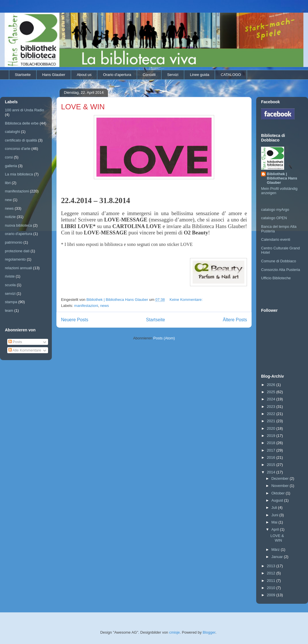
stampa (11, 302)
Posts (15, 342)
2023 (272, 407)
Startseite (23, 75)
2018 (272, 443)
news (104, 306)
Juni (275, 515)
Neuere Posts (75, 320)
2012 (272, 573)
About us (84, 75)
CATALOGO (231, 75)
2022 (272, 414)
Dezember (281, 478)
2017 (272, 450)
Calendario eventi (276, 239)
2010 (272, 588)
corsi (9, 157)
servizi (10, 294)
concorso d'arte (18, 149)
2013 (272, 566)
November (281, 486)
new (8, 200)
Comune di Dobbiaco (278, 261)
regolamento (15, 259)
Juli (275, 508)
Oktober (279, 493)
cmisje (175, 632)
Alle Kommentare (25, 350)
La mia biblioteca (19, 174)
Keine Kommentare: (187, 300)
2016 (272, 457)
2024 (272, 399)
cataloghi (12, 132)
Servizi (173, 75)
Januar (278, 557)
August (278, 500)
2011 (272, 581)
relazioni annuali (18, 268)
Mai (275, 522)
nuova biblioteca (18, 225)
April (276, 529)
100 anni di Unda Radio (24, 110)
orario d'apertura (19, 234)
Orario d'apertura (117, 75)
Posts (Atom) (164, 338)
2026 (272, 385)
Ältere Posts (235, 320)
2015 (272, 465)
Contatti (149, 75)
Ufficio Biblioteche (276, 278)
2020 (272, 428)
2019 (272, 436)
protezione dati (17, 251)
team (9, 310)
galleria (11, 166)
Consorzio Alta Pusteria (281, 270)
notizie (10, 217)
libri (8, 183)
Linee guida (200, 75)
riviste (10, 276)
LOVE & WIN (83, 107)
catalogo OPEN (274, 218)
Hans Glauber (54, 75)
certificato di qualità (21, 140)
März (276, 550)
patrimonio (14, 242)
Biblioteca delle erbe (22, 123)
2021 (272, 421)
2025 (272, 392)
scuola (10, 285)
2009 (272, 595)
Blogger (209, 632)
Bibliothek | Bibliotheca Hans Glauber (282, 178)
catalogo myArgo (275, 210)
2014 (272, 472)
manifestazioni (86, 306)
